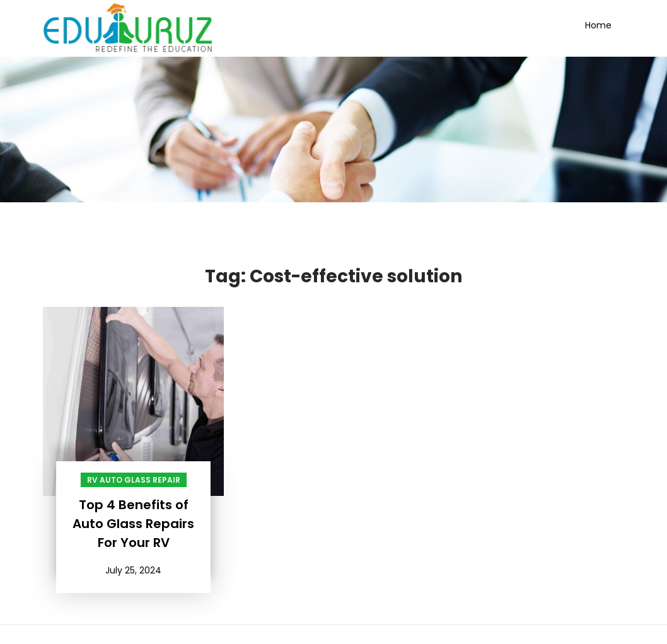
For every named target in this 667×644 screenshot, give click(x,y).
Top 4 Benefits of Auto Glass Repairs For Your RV (133, 524)
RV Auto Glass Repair (134, 480)
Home (598, 25)
